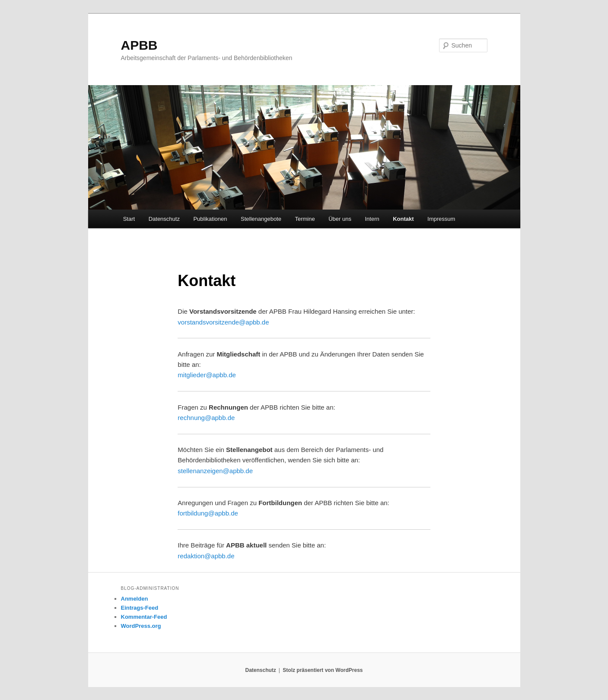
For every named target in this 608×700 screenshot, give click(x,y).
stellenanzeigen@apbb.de (215, 471)
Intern (372, 219)
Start (129, 219)
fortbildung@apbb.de (208, 513)
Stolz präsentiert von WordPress (323, 670)
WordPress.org (141, 626)
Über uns (340, 219)
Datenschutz (164, 219)
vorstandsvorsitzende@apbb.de (223, 322)
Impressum (441, 219)
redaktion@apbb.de (206, 556)
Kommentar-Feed (144, 617)
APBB (139, 45)
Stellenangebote (261, 219)
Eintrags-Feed (140, 608)
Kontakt (403, 219)
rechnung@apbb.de (206, 418)
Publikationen (210, 219)
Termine (305, 219)
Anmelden (135, 599)
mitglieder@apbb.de (207, 375)
